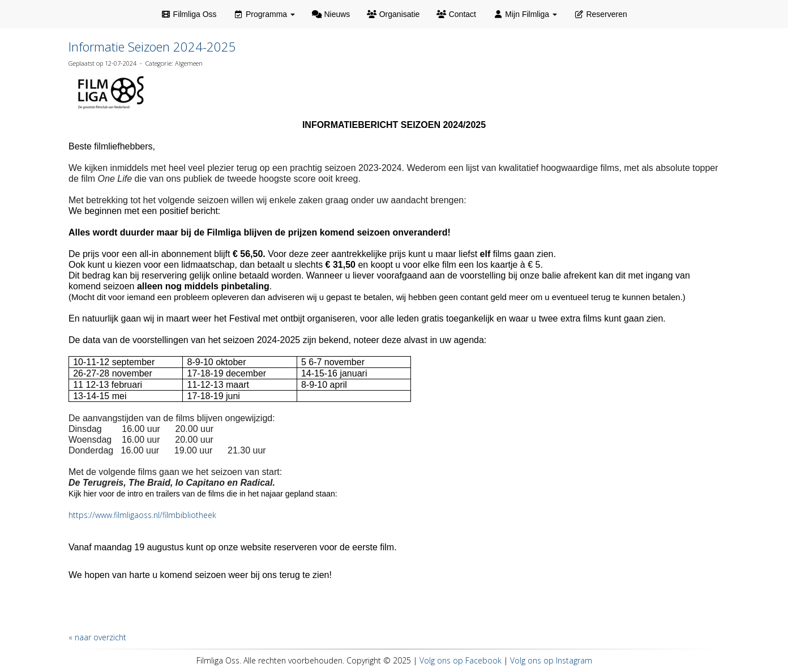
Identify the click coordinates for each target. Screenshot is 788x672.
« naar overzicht (97, 637)
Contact (456, 14)
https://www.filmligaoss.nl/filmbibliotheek (142, 515)
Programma (264, 14)
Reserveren (601, 14)
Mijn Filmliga (525, 14)
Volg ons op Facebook (461, 660)
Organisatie (393, 14)
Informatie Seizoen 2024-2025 (152, 46)
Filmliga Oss (189, 14)
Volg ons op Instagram (551, 660)
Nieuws (331, 14)
